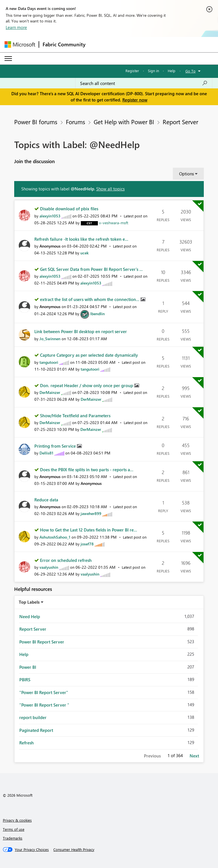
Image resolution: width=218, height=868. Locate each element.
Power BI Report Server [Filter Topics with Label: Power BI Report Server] (42, 642)
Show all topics (110, 189)
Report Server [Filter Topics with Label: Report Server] (33, 629)
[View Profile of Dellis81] (46, 453)
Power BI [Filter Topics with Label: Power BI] (28, 667)
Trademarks (13, 838)
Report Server (180, 122)
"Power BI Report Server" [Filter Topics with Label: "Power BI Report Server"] (44, 692)
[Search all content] (144, 83)
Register (132, 71)
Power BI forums (36, 122)
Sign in (153, 71)
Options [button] (186, 174)
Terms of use (14, 829)
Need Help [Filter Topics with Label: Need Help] (30, 616)
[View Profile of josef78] (87, 544)
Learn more (16, 27)
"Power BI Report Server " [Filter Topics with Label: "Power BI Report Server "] (44, 705)
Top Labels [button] (29, 602)
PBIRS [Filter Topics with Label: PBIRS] (25, 680)
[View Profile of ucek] (84, 253)
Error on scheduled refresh (66, 560)
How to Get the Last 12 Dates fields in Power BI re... (89, 530)
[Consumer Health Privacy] (74, 850)
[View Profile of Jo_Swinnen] (50, 339)
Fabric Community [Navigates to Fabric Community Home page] (64, 44)
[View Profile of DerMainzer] (50, 392)
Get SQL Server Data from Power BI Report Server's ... (91, 269)
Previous (152, 756)
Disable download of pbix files (69, 209)
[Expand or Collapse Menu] (8, 59)
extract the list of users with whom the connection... (90, 299)
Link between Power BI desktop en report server (81, 331)
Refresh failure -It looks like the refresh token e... (81, 239)
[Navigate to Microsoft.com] (20, 44)
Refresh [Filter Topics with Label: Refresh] (27, 743)
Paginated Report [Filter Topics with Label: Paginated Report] (36, 730)
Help (172, 71)
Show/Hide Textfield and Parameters (75, 416)
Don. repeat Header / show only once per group (87, 385)
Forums (76, 122)
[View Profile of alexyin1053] (50, 216)
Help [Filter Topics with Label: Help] (24, 654)
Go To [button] (190, 71)
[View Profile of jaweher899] (91, 513)
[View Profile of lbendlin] (98, 314)
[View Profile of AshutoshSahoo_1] (55, 537)
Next (194, 756)
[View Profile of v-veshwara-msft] (114, 223)
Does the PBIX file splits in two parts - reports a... (87, 470)
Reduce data (46, 500)
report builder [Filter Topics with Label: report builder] (33, 717)
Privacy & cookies (17, 820)
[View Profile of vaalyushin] (49, 567)
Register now (135, 100)
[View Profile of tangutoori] (49, 362)
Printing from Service (56, 446)
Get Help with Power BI (124, 122)
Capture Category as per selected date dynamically (89, 355)
